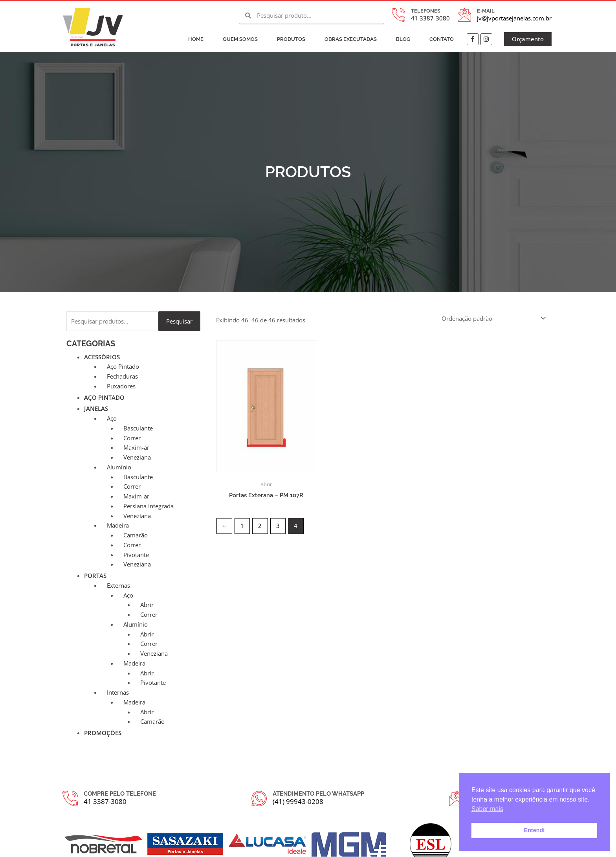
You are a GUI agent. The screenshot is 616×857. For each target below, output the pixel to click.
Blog (403, 39)
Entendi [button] (534, 830)
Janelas (96, 408)
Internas (118, 692)
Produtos (291, 39)
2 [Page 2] (260, 526)
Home (196, 39)
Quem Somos (240, 39)
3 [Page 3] (278, 526)
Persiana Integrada (148, 506)
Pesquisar (179, 321)
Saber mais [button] (487, 809)
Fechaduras (122, 376)
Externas (118, 585)
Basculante (138, 428)
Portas (95, 576)
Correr (132, 438)
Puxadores (121, 386)
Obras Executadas (351, 39)
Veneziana (137, 457)
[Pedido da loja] (493, 318)
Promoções (103, 733)
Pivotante (136, 555)
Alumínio (119, 467)
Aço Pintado (123, 366)
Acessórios (102, 357)
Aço (112, 418)
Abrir (147, 605)
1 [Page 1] (242, 526)
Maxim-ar (136, 447)
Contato (442, 39)
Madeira (118, 525)
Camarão (136, 535)
